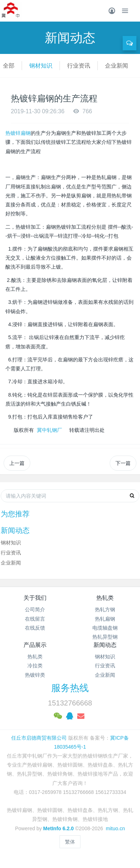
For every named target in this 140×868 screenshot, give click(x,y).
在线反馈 (35, 628)
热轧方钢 (105, 609)
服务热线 (70, 688)
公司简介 (35, 609)
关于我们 (35, 598)
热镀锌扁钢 (18, 133)
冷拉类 (35, 666)
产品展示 (35, 645)
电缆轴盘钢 (105, 628)
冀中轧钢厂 (49, 430)
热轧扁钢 (105, 619)
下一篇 (123, 463)
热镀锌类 (35, 675)
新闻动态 (105, 645)
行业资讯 (79, 66)
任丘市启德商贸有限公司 (39, 738)
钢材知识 (41, 66)
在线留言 (35, 619)
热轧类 (105, 598)
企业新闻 (117, 66)
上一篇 (17, 463)
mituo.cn (115, 828)
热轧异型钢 (105, 637)
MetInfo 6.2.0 (59, 828)
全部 (9, 66)
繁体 (70, 842)
